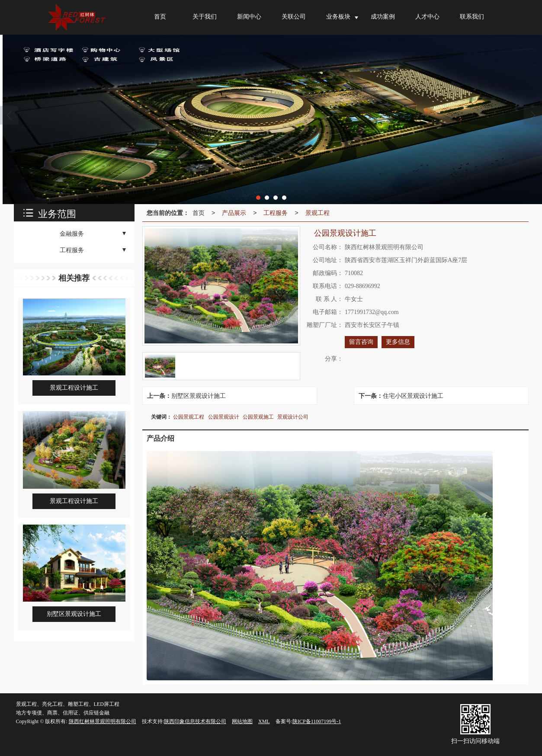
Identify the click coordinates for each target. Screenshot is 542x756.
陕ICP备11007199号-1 (317, 721)
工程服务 (276, 213)
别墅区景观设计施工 (199, 396)
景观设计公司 (293, 417)
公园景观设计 (224, 417)
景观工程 (318, 213)
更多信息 (398, 342)
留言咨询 (361, 342)
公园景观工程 (189, 417)
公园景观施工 (258, 417)
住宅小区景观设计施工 (413, 396)
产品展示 (234, 213)
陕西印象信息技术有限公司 (195, 721)
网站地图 (242, 721)
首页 (199, 213)
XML (264, 721)
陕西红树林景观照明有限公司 (103, 721)
